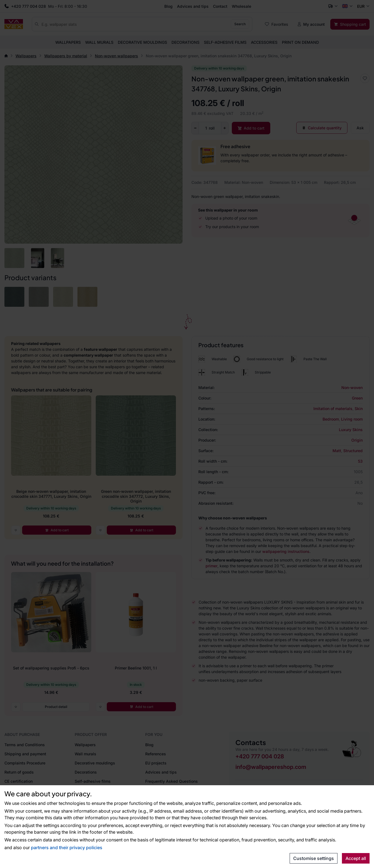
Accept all (356, 858)
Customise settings (314, 858)
